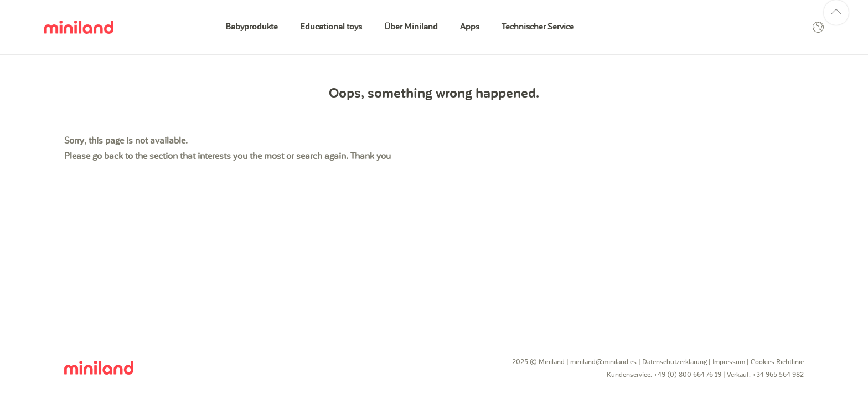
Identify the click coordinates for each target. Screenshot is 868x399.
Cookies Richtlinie (777, 362)
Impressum (729, 362)
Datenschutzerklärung (675, 362)
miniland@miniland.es (603, 362)
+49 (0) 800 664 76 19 (688, 375)
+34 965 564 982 (778, 375)
